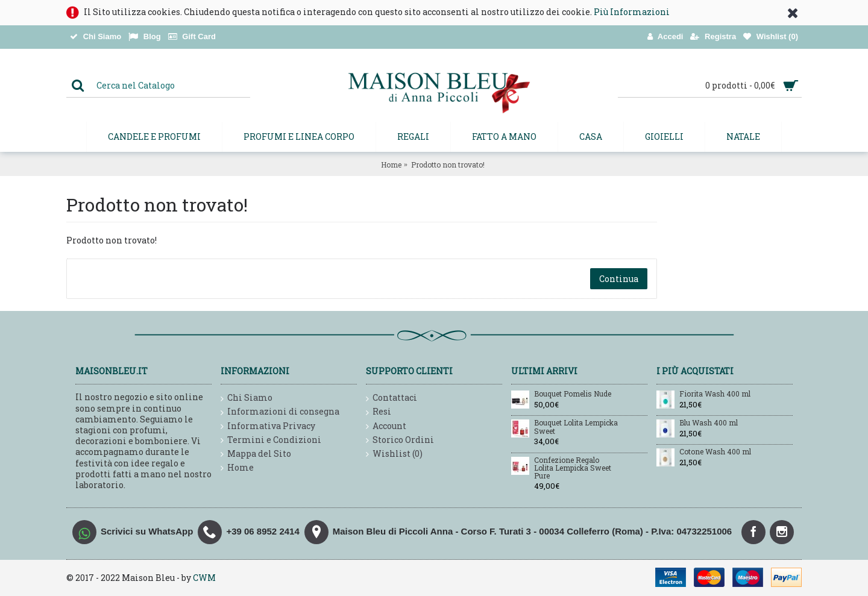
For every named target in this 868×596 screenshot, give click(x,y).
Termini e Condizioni (271, 440)
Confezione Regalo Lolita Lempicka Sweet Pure (573, 468)
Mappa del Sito (256, 454)
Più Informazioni (632, 12)
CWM (204, 578)
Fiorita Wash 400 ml (715, 394)
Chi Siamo (247, 398)
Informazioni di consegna (280, 412)
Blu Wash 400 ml (709, 423)
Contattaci (392, 398)
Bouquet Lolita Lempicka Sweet (576, 427)
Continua (619, 279)
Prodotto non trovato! (448, 165)
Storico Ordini (400, 440)
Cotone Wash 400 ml (715, 452)
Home (391, 165)
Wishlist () (394, 454)
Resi (379, 412)
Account (386, 426)
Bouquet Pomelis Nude (573, 394)
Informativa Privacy (268, 426)
